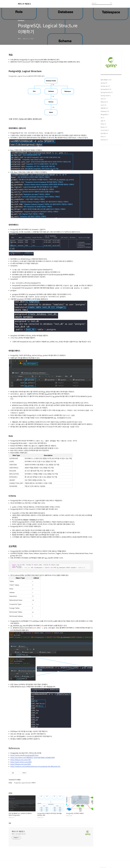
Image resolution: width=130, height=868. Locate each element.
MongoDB (105, 114)
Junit (103, 105)
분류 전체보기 (106, 80)
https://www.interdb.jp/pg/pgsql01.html (24, 749)
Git (102, 118)
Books (104, 127)
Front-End (105, 130)
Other (103, 124)
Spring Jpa (105, 86)
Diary (103, 137)
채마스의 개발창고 (24, 4)
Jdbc (103, 121)
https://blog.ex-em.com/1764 (21, 754)
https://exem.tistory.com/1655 (21, 756)
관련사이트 (103, 862)
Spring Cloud (106, 96)
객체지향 (104, 108)
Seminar (104, 140)
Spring (104, 83)
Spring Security (107, 92)
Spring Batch (106, 89)
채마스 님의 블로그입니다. (19, 828)
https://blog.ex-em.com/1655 (21, 758)
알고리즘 (104, 133)
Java (103, 99)
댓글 (10, 817)
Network (104, 102)
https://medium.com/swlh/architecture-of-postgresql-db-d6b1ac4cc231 (35, 761)
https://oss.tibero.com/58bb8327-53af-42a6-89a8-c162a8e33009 (33, 752)
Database (105, 111)
